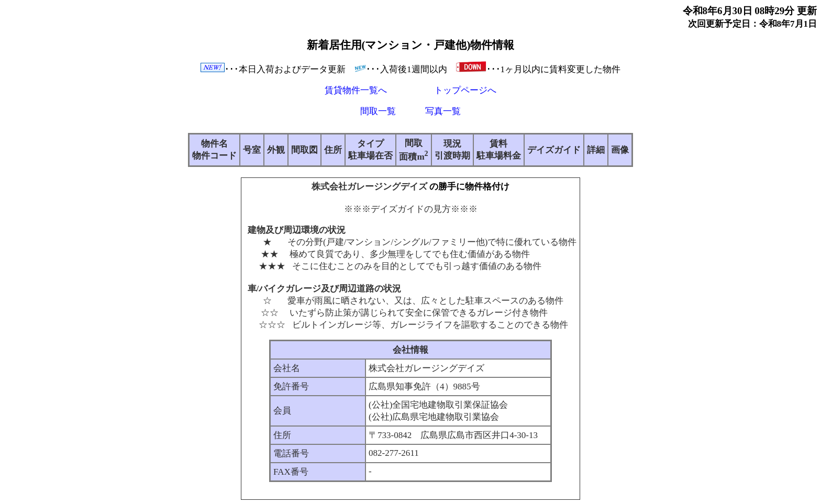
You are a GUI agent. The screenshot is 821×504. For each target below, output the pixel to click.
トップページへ (465, 90)
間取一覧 (378, 111)
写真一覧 (443, 111)
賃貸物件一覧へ (356, 90)
